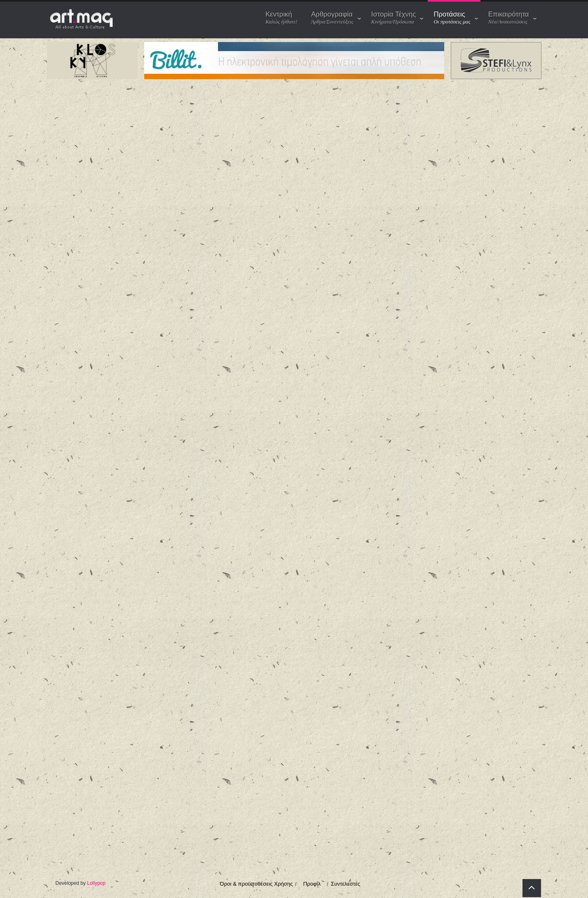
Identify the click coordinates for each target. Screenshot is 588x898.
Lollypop (96, 884)
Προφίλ (312, 885)
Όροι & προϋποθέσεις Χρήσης (257, 885)
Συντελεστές (346, 885)
